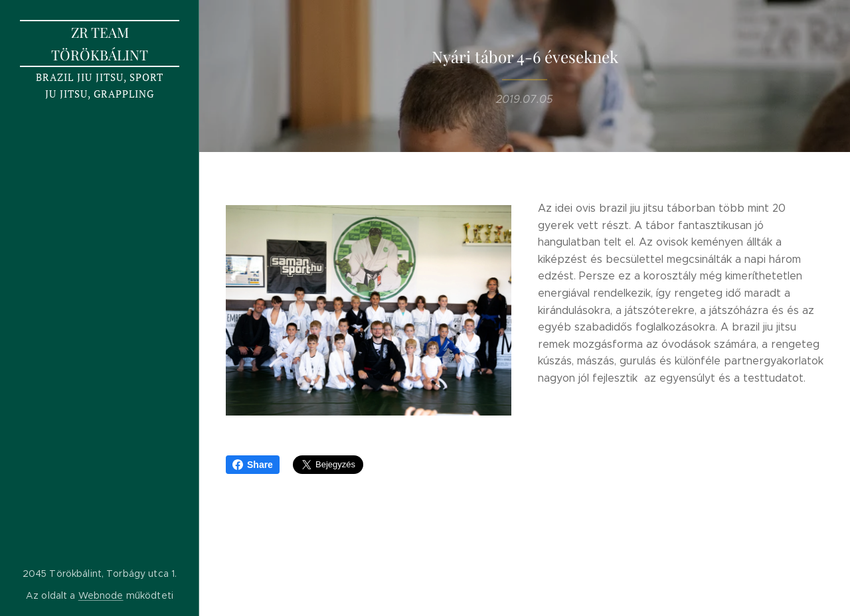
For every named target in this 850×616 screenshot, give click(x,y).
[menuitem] (100, 179)
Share (253, 465)
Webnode (101, 595)
